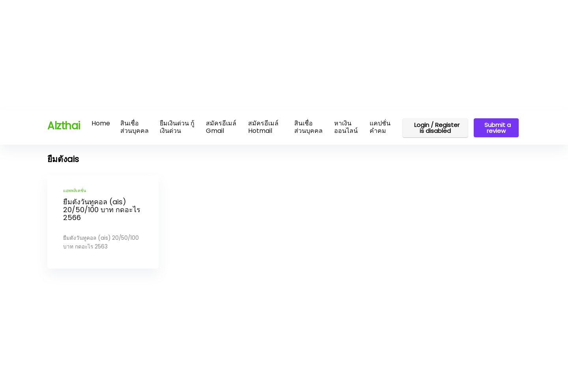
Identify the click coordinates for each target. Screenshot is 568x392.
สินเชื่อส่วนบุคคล (135, 127)
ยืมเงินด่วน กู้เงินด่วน (177, 127)
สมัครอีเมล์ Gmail (221, 127)
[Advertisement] (237, 55)
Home (101, 123)
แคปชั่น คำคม (380, 127)
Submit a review (496, 128)
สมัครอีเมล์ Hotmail (263, 127)
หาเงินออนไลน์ (346, 127)
